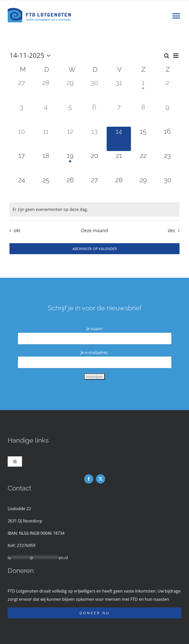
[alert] (94, 209)
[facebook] (89, 479)
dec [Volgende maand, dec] (172, 230)
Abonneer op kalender (95, 249)
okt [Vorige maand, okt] (17, 230)
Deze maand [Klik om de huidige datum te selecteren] (94, 230)
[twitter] (101, 479)
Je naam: (95, 329)
